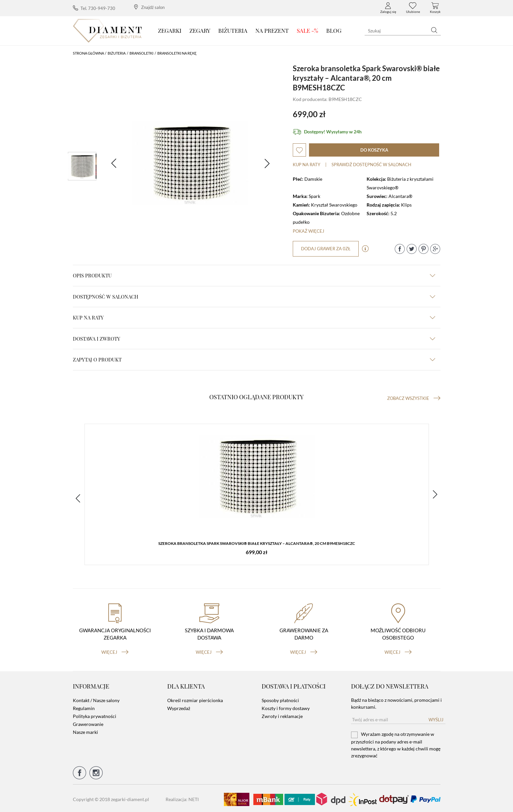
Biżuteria (233, 30)
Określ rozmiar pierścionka (195, 698)
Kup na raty (307, 165)
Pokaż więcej (308, 231)
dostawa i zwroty (254, 339)
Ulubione (413, 8)
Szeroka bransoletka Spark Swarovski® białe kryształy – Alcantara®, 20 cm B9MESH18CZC (257, 544)
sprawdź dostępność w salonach (371, 165)
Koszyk (435, 8)
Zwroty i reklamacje (282, 714)
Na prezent (272, 30)
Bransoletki (141, 53)
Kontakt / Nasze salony (96, 698)
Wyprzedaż (179, 706)
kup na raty (254, 317)
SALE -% (308, 30)
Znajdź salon (149, 7)
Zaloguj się (388, 8)
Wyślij (436, 718)
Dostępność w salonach (254, 297)
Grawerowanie (88, 722)
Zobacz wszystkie (414, 398)
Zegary (200, 30)
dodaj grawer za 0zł (326, 249)
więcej (115, 650)
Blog (334, 30)
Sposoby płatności (280, 698)
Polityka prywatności (95, 714)
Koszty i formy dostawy (286, 706)
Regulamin (84, 706)
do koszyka (374, 150)
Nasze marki (85, 730)
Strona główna (88, 53)
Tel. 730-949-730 (94, 8)
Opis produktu (254, 275)
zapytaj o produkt (254, 359)
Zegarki (170, 30)
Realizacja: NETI (182, 797)
